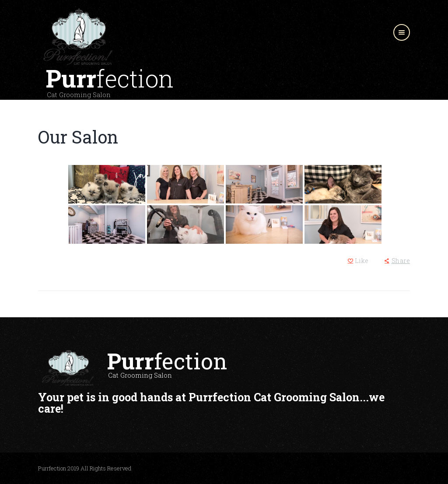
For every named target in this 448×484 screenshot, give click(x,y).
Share (401, 261)
